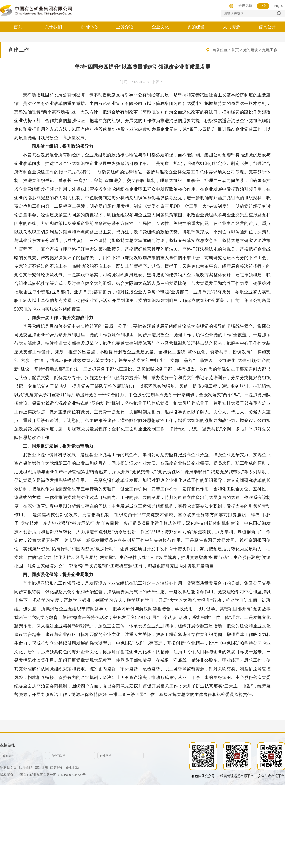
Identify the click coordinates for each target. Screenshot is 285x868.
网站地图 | (42, 768)
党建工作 (270, 50)
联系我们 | (57, 768)
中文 (263, 6)
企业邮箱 (72, 768)
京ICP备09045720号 (72, 775)
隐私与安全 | (9, 768)
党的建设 (251, 50)
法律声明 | (26, 768)
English (279, 6)
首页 (235, 50)
